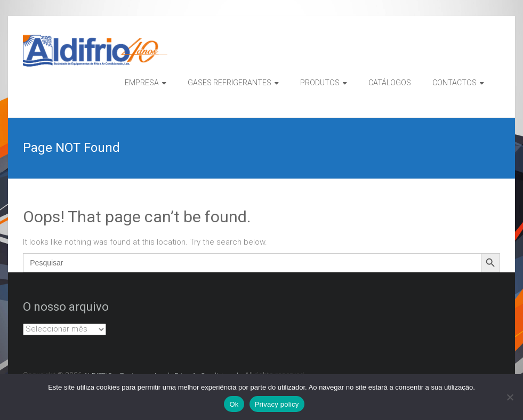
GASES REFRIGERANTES (230, 83)
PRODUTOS (320, 83)
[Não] (510, 397)
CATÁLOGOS (390, 83)
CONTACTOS (454, 83)
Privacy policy (277, 404)
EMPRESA (142, 83)
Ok (234, 404)
